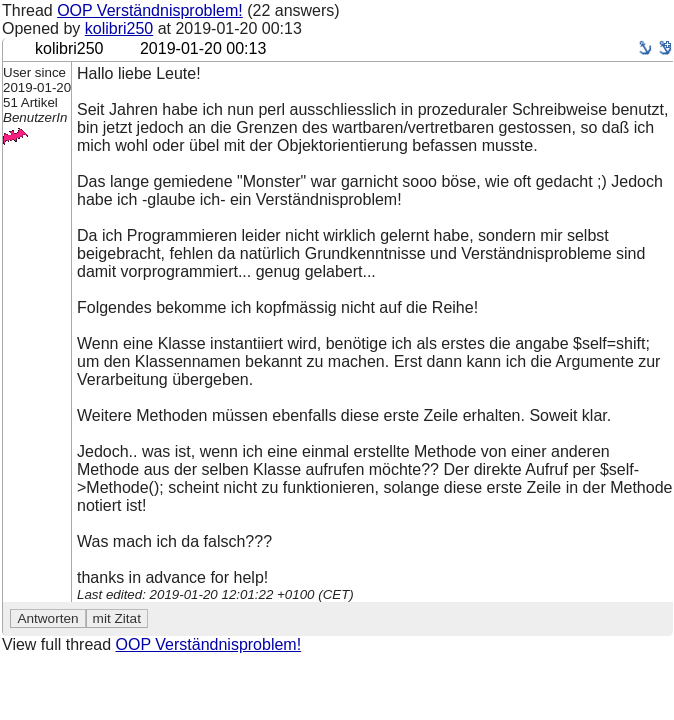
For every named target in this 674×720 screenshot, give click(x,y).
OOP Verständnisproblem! (150, 10)
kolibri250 (119, 28)
